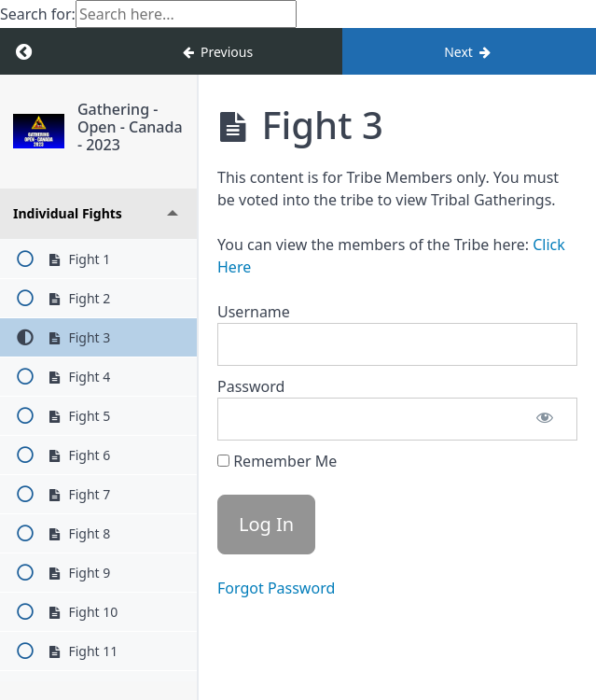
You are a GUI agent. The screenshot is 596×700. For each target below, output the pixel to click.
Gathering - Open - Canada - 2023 (130, 127)
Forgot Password (276, 588)
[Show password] (545, 419)
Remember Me (277, 461)
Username (254, 312)
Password (251, 386)
